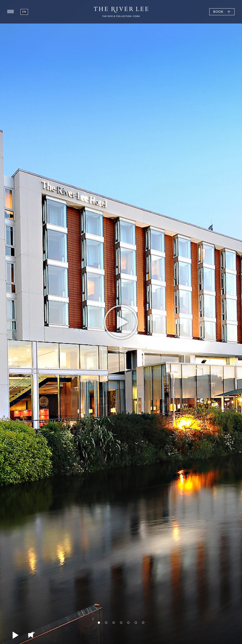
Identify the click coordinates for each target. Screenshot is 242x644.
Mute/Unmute (31, 635)
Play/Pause (16, 635)
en (24, 12)
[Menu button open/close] (10, 12)
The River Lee (121, 12)
